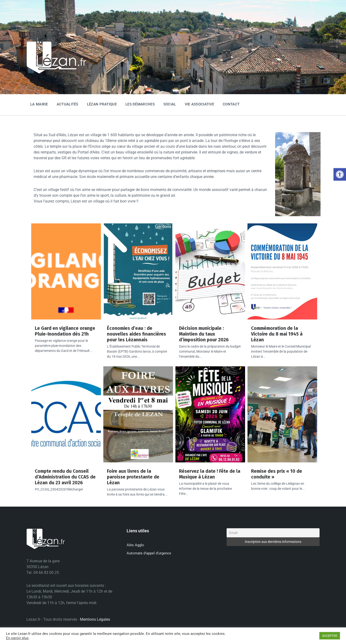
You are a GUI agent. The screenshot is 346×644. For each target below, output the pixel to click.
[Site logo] (56, 73)
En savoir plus (17, 638)
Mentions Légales (95, 619)
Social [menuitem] (170, 104)
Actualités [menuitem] (68, 104)
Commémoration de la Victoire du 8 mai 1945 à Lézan (277, 334)
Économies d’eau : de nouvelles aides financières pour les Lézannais (136, 334)
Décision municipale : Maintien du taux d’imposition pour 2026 (204, 334)
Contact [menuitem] (231, 104)
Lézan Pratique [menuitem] (102, 104)
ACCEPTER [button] (330, 636)
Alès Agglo (135, 545)
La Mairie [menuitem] (39, 104)
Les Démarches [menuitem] (140, 104)
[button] (340, 174)
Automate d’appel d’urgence (149, 553)
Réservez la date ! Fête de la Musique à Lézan (210, 474)
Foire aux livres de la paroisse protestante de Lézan (133, 477)
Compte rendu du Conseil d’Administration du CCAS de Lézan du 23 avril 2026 (65, 477)
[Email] (273, 533)
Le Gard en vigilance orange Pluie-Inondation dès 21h (65, 331)
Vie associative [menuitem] (200, 104)
